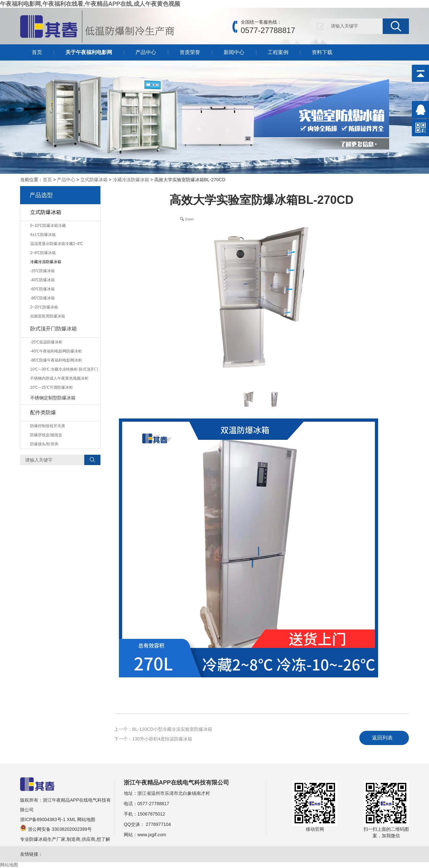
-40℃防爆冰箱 (42, 280)
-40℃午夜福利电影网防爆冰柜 (56, 351)
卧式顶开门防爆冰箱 (53, 329)
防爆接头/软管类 (44, 444)
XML (71, 819)
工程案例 (278, 52)
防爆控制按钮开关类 (48, 426)
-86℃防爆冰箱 (42, 298)
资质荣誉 (190, 52)
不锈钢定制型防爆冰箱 (53, 398)
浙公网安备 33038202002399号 (56, 829)
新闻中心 (234, 52)
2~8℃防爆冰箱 (43, 253)
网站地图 (86, 819)
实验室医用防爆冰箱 (48, 316)
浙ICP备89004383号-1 (43, 819)
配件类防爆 (43, 412)
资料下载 (322, 52)
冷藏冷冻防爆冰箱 (131, 180)
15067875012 (151, 814)
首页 (37, 52)
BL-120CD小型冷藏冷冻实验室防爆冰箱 (172, 729)
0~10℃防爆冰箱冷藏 (48, 226)
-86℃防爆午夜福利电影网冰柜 (56, 360)
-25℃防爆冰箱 (42, 271)
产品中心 (146, 52)
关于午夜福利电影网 (89, 52)
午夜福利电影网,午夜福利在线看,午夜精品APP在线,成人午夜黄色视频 (90, 4)
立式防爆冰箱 (94, 180)
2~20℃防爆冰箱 (44, 307)
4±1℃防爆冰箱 (43, 235)
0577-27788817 (153, 804)
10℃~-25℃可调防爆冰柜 (52, 387)
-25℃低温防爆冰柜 (46, 342)
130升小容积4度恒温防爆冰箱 (162, 739)
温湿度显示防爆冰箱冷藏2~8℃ (57, 244)
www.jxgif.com (152, 835)
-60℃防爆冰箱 (42, 289)
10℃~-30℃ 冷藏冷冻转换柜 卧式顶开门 (64, 369)
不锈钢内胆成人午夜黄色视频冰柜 (59, 378)
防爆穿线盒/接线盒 (46, 435)
